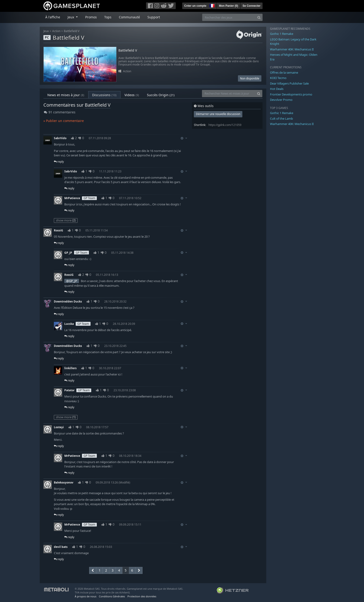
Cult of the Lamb (281, 118)
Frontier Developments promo (291, 94)
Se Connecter (252, 6)
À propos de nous (86, 596)
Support (154, 17)
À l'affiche (53, 17)
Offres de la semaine (284, 72)
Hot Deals (277, 89)
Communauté (129, 17)
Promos (91, 17)
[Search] (259, 17)
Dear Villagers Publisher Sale (289, 83)
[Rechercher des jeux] (229, 17)
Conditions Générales (112, 596)
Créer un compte (195, 6)
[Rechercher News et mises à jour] (229, 94)
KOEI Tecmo (278, 78)
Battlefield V (72, 31)
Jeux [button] (71, 17)
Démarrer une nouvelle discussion (218, 114)
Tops (108, 17)
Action (56, 31)
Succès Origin (161, 95)
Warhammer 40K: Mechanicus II (292, 49)
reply (59, 162)
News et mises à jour (66, 95)
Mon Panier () (229, 6)
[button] (211, 5)
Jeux (46, 31)
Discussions (104, 95)
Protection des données (142, 596)
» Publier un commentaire (64, 121)
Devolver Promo (281, 100)
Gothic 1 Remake (282, 34)
